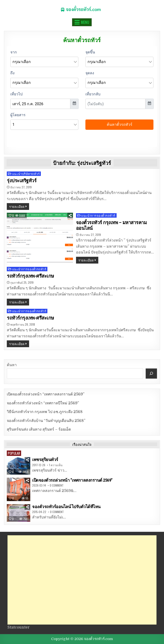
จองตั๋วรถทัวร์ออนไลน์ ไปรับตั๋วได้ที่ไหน (66, 507)
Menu (85, 22)
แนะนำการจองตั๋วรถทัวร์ (98, 215)
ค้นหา (12, 365)
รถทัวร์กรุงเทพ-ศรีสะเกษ (30, 276)
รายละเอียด (17, 206)
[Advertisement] (82, 580)
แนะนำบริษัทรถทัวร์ (26, 174)
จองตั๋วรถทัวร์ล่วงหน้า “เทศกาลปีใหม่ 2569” (43, 403)
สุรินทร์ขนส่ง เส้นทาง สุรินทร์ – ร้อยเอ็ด (39, 429)
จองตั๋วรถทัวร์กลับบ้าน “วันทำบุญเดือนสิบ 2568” (46, 421)
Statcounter (19, 627)
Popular (14, 453)
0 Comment (57, 485)
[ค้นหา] (151, 374)
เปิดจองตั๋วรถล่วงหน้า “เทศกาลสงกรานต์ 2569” (46, 394)
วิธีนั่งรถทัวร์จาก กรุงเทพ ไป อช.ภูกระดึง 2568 (45, 412)
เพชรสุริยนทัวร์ (45, 460)
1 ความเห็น (56, 465)
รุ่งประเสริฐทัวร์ (22, 181)
